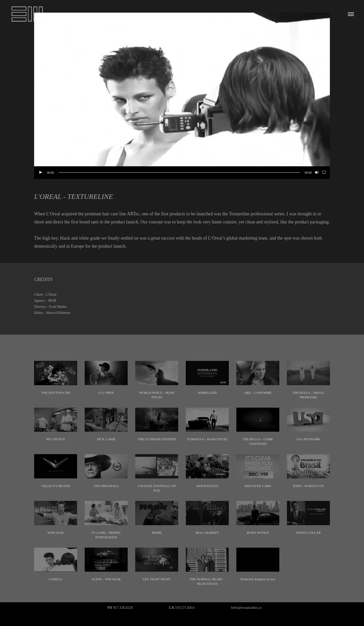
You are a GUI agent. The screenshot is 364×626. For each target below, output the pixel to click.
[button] (182, 96)
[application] (182, 96)
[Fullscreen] (324, 173)
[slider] (179, 172)
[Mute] (316, 173)
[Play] (40, 173)
